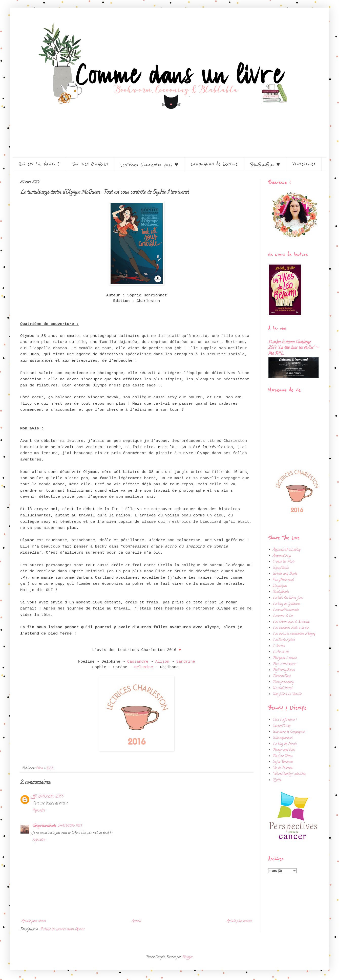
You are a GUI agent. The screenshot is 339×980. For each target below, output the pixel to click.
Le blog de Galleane (286, 604)
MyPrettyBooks (284, 670)
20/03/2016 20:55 (51, 797)
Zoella (277, 780)
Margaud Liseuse (285, 658)
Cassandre (138, 662)
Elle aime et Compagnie (289, 732)
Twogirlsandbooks (44, 826)
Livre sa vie (281, 652)
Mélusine (145, 667)
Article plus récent (34, 921)
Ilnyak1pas (280, 586)
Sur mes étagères (90, 164)
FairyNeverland (283, 580)
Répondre (39, 811)
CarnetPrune (282, 726)
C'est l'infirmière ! (285, 720)
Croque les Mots (284, 562)
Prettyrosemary (283, 682)
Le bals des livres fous (288, 598)
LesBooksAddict (284, 640)
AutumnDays (282, 556)
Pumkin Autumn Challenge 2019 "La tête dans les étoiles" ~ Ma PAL (293, 348)
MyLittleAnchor (284, 664)
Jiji (34, 797)
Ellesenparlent (283, 738)
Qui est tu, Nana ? (39, 164)
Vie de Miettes (283, 768)
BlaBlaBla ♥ (265, 165)
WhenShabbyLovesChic (289, 774)
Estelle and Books (285, 574)
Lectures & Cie (283, 616)
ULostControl (283, 688)
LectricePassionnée (286, 610)
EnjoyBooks (281, 568)
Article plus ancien (239, 921)
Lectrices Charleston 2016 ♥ (149, 165)
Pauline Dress (283, 756)
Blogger (187, 957)
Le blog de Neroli (285, 744)
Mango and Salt (284, 750)
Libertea (279, 646)
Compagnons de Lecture (214, 164)
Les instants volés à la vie (291, 628)
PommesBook (282, 676)
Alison (162, 662)
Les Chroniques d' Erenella (291, 622)
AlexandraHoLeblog (287, 550)
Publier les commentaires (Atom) (62, 930)
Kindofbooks (281, 592)
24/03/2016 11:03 (70, 826)
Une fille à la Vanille (287, 694)
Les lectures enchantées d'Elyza (294, 634)
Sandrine (186, 662)
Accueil (136, 921)
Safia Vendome (283, 762)
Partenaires (304, 164)
